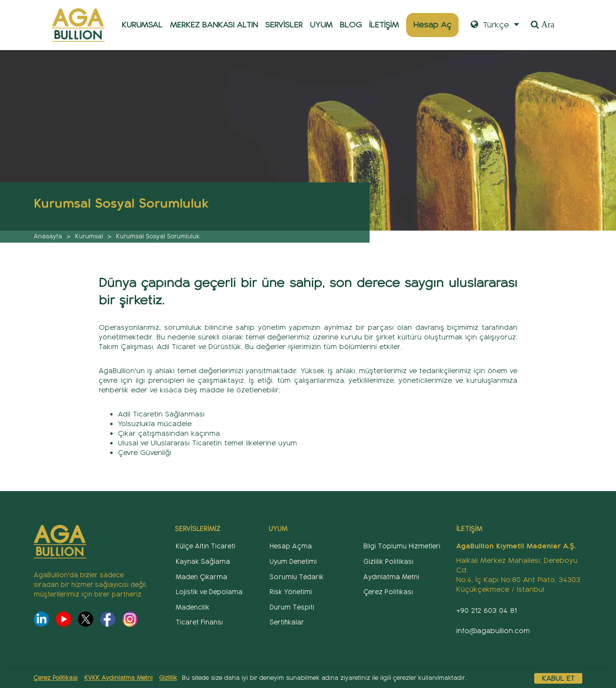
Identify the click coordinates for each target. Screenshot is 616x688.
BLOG (351, 25)
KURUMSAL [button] (142, 25)
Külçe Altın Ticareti (205, 546)
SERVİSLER (284, 25)
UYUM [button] (321, 25)
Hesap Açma (291, 546)
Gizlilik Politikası (388, 562)
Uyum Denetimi (293, 562)
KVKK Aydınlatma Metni (118, 678)
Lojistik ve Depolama (209, 592)
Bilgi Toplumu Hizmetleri (402, 546)
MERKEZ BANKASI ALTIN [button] (214, 25)
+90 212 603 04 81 (487, 610)
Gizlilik (168, 678)
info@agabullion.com (493, 631)
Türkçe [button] (495, 25)
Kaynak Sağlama (203, 562)
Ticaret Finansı (199, 622)
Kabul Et (558, 678)
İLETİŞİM (384, 25)
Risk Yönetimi (291, 592)
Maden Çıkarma (201, 577)
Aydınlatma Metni (391, 577)
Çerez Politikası (56, 678)
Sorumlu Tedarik (296, 577)
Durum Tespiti (292, 607)
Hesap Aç (432, 25)
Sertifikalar (287, 622)
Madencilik (192, 607)
